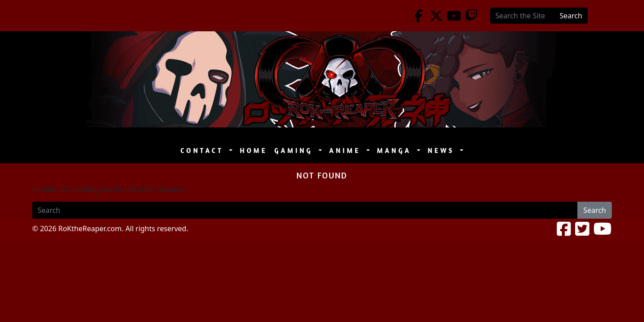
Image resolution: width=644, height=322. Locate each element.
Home (253, 150)
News (443, 150)
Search (571, 16)
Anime (347, 150)
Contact (204, 150)
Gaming (296, 150)
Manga (396, 150)
